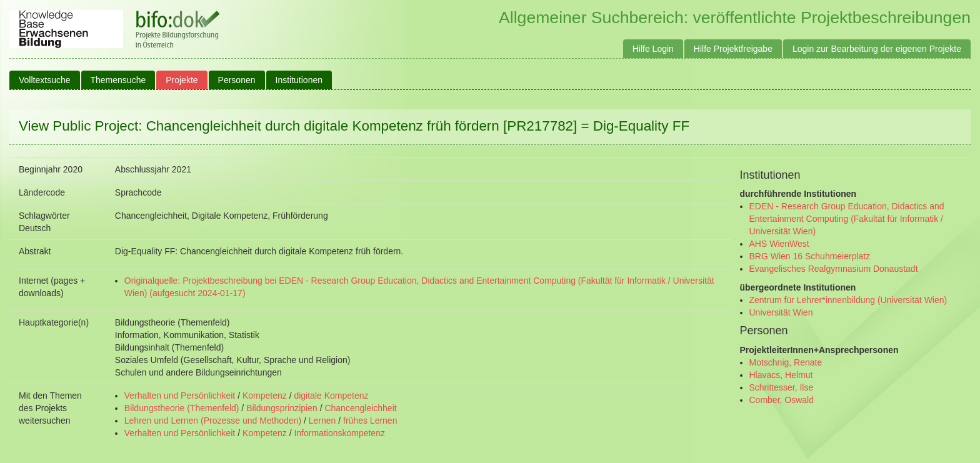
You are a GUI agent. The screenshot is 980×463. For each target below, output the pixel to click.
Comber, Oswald (782, 400)
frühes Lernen (370, 421)
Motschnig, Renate (786, 362)
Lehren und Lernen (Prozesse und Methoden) (213, 421)
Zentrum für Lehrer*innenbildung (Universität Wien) (848, 300)
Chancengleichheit (360, 408)
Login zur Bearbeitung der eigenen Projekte (877, 49)
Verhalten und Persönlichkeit (180, 396)
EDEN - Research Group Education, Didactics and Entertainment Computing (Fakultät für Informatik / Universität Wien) (847, 219)
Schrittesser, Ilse (782, 387)
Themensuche (118, 80)
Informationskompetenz (339, 433)
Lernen (322, 421)
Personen (237, 80)
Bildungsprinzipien (282, 408)
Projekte (182, 80)
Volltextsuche (45, 80)
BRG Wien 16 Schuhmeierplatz (810, 256)
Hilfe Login (653, 49)
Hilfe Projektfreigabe (733, 49)
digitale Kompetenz (331, 396)
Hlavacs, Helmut (781, 375)
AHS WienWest (779, 244)
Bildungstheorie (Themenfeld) (182, 408)
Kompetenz (265, 396)
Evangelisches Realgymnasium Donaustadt (834, 269)
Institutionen (299, 80)
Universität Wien (781, 312)
